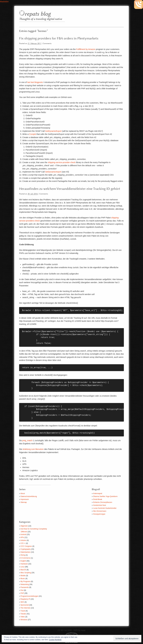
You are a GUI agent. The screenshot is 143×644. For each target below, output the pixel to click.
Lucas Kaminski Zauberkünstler (105, 508)
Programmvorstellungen (29, 596)
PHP (22, 593)
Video (23, 617)
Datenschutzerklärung (29, 496)
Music (23, 579)
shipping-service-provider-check (62, 162)
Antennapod (98, 493)
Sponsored (25, 605)
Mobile (23, 576)
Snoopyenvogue (99, 514)
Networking (25, 584)
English (23, 561)
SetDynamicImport (53, 172)
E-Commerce (25, 558)
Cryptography (26, 549)
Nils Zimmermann (100, 511)
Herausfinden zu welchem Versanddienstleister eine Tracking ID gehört (70, 189)
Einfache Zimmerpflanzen (103, 502)
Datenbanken (25, 552)
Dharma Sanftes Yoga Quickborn (105, 496)
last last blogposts (35, 82)
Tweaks (23, 614)
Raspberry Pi (25, 599)
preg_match (27, 440)
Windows (24, 620)
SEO (22, 602)
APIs (22, 537)
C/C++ (23, 543)
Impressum (25, 499)
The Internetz (25, 608)
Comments (47, 44)
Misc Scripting (26, 573)
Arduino (23, 540)
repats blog (38, 14)
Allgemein (24, 526)
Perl (22, 590)
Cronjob (32, 134)
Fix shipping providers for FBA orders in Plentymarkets (59, 38)
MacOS (23, 570)
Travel (23, 611)
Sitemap (24, 502)
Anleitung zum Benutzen (33, 449)
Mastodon (4, 2)
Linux (23, 567)
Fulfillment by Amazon (86, 49)
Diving (23, 555)
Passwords (25, 587)
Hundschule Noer (100, 505)
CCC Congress (26, 546)
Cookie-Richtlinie (55, 640)
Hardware (24, 564)
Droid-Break (98, 499)
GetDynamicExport (53, 131)
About (23, 493)
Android (23, 534)
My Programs (25, 581)
